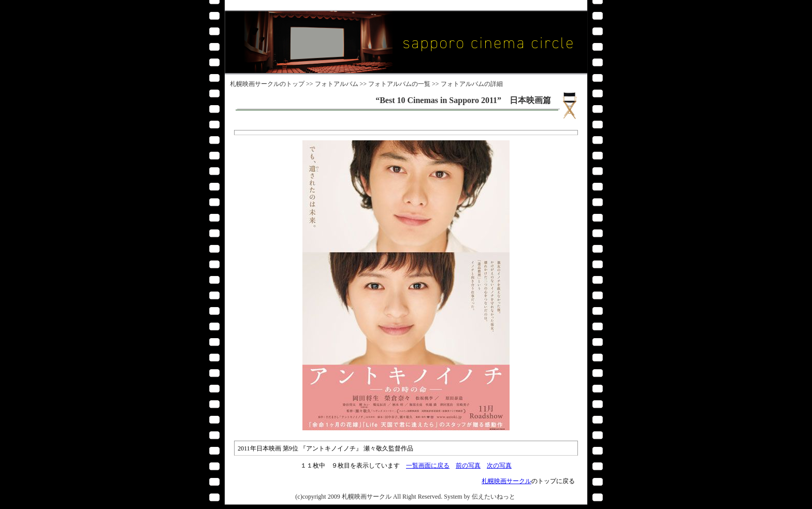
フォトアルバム (337, 84)
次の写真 (499, 466)
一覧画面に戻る (428, 466)
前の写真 (468, 466)
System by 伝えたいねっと (479, 497)
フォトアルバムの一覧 (399, 84)
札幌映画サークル (255, 84)
